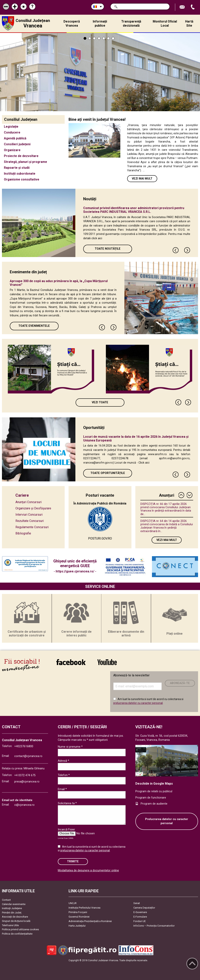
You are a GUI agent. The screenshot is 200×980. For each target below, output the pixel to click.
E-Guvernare (140, 912)
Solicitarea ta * (67, 803)
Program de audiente (154, 804)
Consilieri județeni (17, 144)
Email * (62, 789)
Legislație (11, 127)
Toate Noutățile (108, 249)
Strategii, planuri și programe (25, 162)
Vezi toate (100, 402)
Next (187, 250)
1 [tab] (85, 38)
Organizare (12, 150)
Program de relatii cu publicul (154, 791)
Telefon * (64, 775)
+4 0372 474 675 (25, 775)
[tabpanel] (100, 72)
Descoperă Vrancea (72, 23)
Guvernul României (79, 917)
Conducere (12, 132)
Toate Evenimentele (34, 326)
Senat (137, 903)
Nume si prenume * (70, 747)
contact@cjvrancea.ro (28, 756)
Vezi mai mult (142, 179)
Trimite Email (183, 7)
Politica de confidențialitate (17, 934)
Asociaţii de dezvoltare (15, 917)
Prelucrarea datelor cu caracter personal (167, 821)
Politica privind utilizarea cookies (20, 929)
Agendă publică (15, 138)
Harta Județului (77, 926)
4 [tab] (99, 38)
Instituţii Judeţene (12, 908)
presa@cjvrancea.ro (27, 782)
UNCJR (73, 903)
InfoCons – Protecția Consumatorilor (154, 926)
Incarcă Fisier (66, 829)
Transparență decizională (131, 23)
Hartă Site (189, 23)
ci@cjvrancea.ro (24, 805)
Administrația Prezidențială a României (90, 921)
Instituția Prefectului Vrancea (84, 908)
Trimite (73, 861)
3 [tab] (94, 38)
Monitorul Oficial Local (165, 23)
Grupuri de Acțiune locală (16, 921)
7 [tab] (113, 38)
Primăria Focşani (78, 912)
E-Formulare (140, 917)
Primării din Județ (12, 913)
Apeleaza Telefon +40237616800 (193, 7)
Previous (176, 250)
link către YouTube (107, 662)
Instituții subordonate (20, 174)
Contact (6, 900)
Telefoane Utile (10, 925)
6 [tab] (108, 38)
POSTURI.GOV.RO (100, 538)
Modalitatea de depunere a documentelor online (88, 870)
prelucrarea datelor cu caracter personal (138, 703)
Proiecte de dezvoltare (21, 156)
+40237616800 (24, 746)
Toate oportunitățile (108, 473)
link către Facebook (71, 662)
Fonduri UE (140, 921)
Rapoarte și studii (17, 168)
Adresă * (63, 761)
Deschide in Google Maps (154, 784)
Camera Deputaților (144, 908)
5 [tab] (104, 38)
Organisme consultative (22, 179)
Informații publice (100, 23)
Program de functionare (151, 798)
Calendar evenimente (14, 904)
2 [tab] (90, 38)
